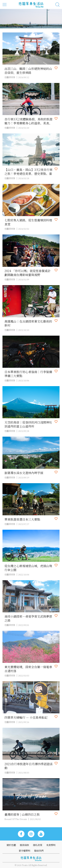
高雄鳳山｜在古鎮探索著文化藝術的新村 (28, 323)
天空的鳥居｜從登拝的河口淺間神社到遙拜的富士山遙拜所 (28, 424)
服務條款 (24, 845)
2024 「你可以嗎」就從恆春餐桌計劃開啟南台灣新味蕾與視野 (28, 273)
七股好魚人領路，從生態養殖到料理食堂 (28, 222)
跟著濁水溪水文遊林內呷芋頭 (24, 473)
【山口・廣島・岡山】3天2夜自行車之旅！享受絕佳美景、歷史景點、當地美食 (28, 172)
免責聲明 (51, 845)
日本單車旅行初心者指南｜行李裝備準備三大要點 (28, 374)
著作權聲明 (24, 851)
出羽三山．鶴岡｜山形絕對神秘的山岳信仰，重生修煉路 (28, 71)
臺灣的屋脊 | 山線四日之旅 (22, 814)
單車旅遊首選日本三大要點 (22, 519)
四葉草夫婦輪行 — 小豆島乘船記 (26, 717)
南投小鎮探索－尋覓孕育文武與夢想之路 (28, 618)
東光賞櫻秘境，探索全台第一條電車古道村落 (28, 669)
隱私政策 (38, 845)
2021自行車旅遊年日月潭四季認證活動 (29, 766)
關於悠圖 (11, 845)
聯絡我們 (39, 851)
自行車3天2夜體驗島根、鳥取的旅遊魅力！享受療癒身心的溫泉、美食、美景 (28, 121)
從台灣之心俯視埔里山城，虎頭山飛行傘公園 (28, 568)
